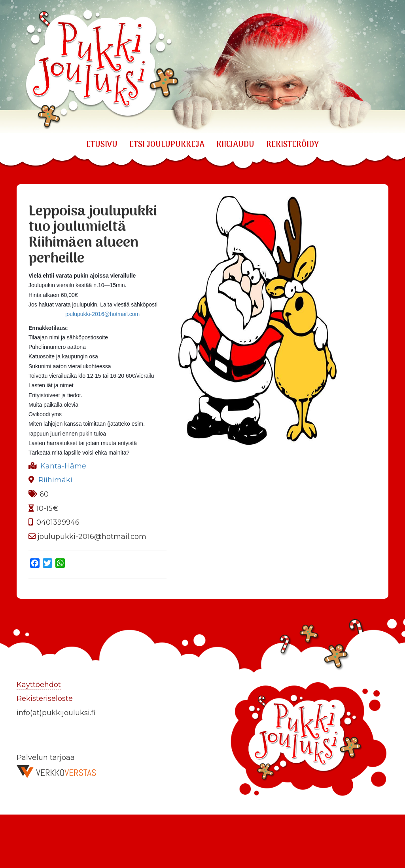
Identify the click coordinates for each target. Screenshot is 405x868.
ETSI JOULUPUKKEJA (167, 145)
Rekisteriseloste (45, 699)
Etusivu (102, 145)
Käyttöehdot (39, 685)
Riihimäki (55, 480)
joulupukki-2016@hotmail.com (102, 314)
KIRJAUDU (235, 145)
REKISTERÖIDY (292, 145)
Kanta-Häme (63, 466)
